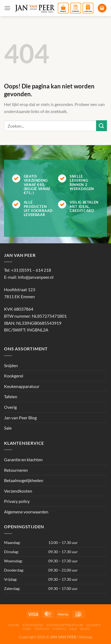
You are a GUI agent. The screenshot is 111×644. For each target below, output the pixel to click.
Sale (8, 428)
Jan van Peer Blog (20, 418)
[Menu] (7, 8)
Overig (10, 407)
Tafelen (11, 396)
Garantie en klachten (23, 459)
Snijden (11, 365)
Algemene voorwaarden (26, 512)
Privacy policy (17, 501)
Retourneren (16, 470)
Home (14, 625)
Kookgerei (14, 376)
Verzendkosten (18, 491)
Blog (85, 629)
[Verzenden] (102, 126)
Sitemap (86, 637)
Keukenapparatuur (22, 386)
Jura (26, 629)
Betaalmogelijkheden (24, 480)
